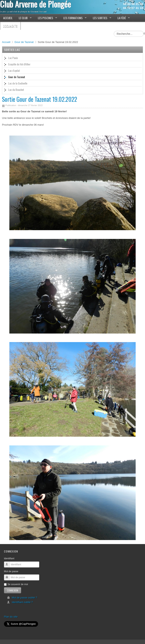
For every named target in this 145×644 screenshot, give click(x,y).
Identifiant (9, 559)
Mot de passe (11, 571)
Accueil (6, 42)
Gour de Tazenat (24, 42)
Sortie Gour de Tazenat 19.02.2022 (40, 99)
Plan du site (11, 617)
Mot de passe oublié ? (22, 598)
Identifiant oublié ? (20, 602)
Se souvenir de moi (16, 584)
